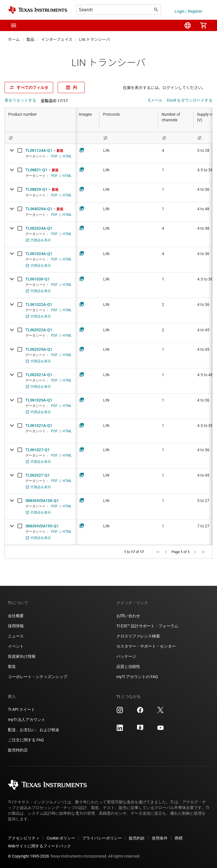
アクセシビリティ (24, 838)
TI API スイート (21, 709)
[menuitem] (188, 25)
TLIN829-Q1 (36, 189)
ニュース (16, 636)
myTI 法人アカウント (27, 720)
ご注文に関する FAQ (26, 740)
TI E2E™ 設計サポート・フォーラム (147, 626)
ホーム (14, 40)
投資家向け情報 (22, 656)
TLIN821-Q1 (36, 170)
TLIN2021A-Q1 (39, 375)
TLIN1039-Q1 (38, 279)
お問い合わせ (128, 616)
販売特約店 (18, 750)
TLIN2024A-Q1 (39, 228)
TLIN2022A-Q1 (39, 330)
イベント (16, 646)
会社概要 (16, 616)
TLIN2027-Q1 (38, 475)
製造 (12, 667)
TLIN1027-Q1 (38, 450)
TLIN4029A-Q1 (39, 209)
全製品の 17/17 (54, 101)
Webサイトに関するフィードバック (39, 846)
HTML (67, 156)
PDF (54, 156)
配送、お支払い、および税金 (34, 730)
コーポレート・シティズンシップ (38, 677)
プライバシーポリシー (102, 838)
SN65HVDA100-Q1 (42, 501)
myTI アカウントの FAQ (137, 677)
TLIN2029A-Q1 (39, 349)
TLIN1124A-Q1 (39, 150)
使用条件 (160, 838)
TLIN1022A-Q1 (39, 304)
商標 (179, 838)
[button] (14, 25)
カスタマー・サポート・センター (146, 646)
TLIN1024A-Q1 (39, 254)
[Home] (38, 10)
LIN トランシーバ (95, 40)
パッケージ (126, 656)
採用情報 (16, 626)
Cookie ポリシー (61, 838)
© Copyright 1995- (29, 856)
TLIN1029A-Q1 (39, 400)
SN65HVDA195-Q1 (42, 526)
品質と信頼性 (128, 667)
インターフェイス (57, 40)
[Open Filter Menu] (40, 138)
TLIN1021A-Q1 (39, 426)
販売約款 (137, 838)
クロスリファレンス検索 (138, 636)
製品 (31, 40)
